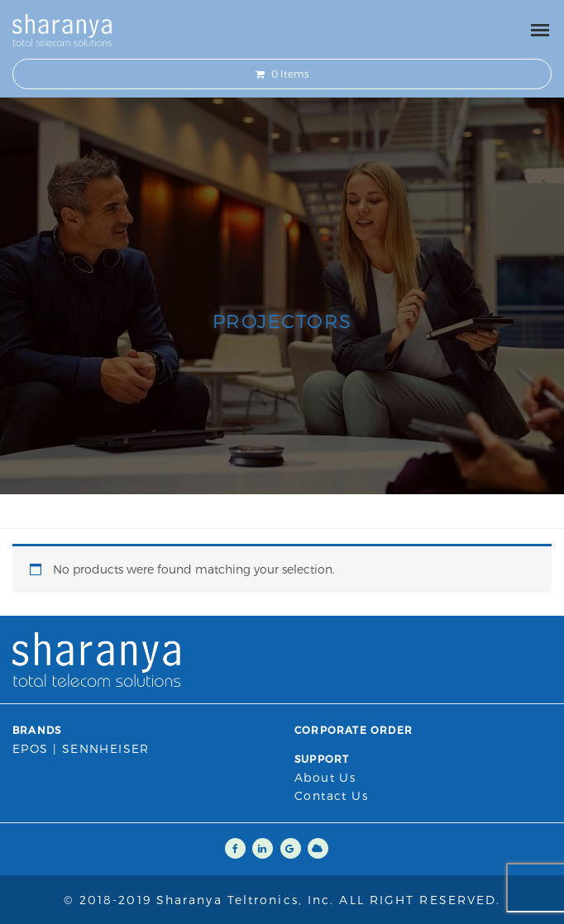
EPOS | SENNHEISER (81, 748)
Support (322, 759)
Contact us (331, 795)
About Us (325, 777)
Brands (37, 730)
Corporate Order (354, 730)
